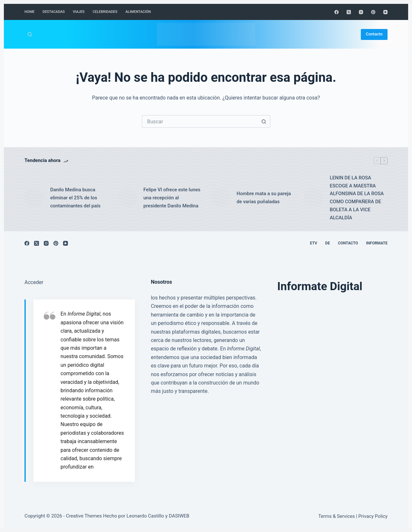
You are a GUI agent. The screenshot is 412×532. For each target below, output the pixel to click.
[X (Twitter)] (349, 12)
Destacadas (54, 12)
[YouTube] (385, 12)
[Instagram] (361, 12)
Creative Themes (84, 516)
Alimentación (138, 12)
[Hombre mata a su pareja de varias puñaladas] (220, 198)
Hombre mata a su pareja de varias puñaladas (264, 198)
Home (29, 12)
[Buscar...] (200, 121)
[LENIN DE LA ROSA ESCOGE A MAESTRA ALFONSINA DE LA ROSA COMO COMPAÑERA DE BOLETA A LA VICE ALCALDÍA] (314, 198)
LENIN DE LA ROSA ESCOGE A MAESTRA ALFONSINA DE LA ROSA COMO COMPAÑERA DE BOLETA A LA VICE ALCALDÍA (357, 198)
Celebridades (105, 12)
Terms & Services (337, 516)
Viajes (79, 12)
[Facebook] (337, 12)
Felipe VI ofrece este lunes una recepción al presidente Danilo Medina (172, 198)
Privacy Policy (373, 516)
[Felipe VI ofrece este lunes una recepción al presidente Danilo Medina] (127, 198)
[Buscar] (30, 34)
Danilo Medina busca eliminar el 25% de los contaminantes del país (75, 198)
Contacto (374, 34)
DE (328, 243)
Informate (377, 243)
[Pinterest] (373, 12)
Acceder (34, 282)
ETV (314, 243)
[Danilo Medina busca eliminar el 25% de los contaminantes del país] (34, 198)
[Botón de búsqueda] (264, 121)
